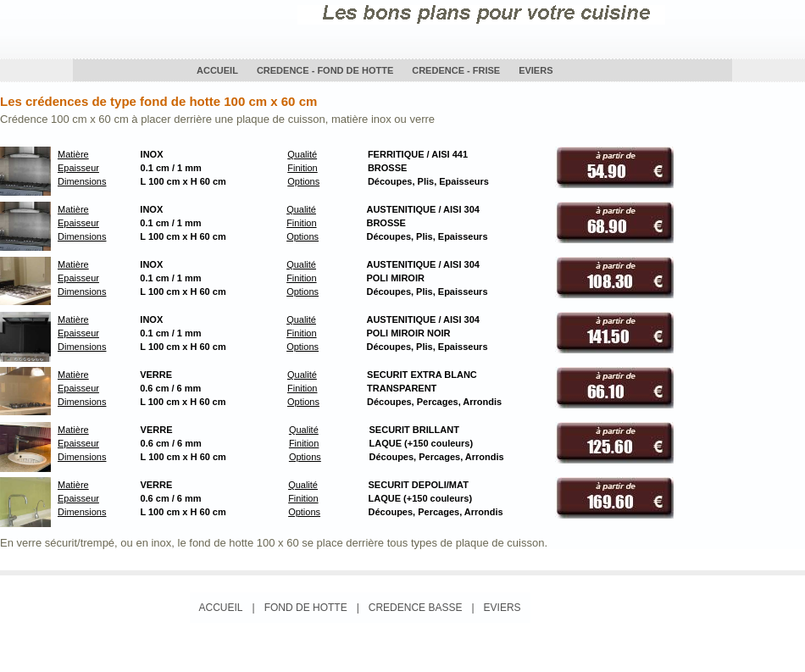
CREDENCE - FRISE (456, 70)
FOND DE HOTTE (306, 608)
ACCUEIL (217, 70)
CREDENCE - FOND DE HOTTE (325, 70)
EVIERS (536, 70)
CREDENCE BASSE (416, 608)
